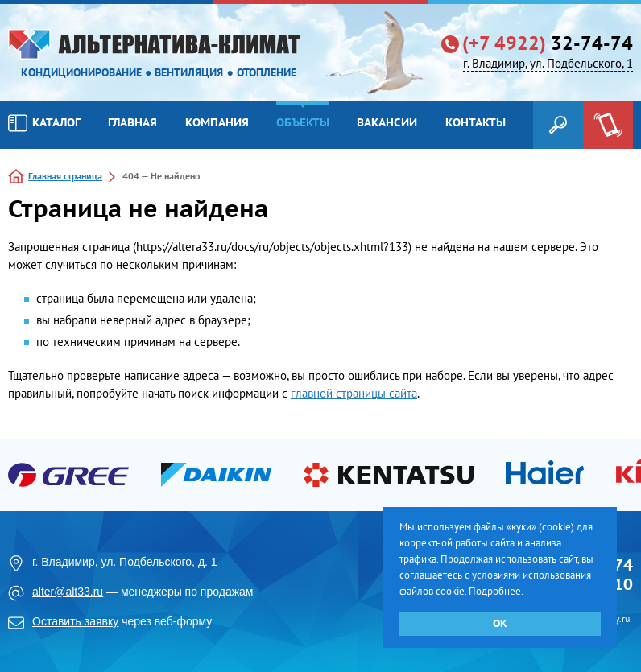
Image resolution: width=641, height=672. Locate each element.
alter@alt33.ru (68, 592)
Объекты (303, 122)
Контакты (476, 122)
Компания (217, 122)
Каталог (44, 123)
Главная (132, 122)
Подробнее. (496, 591)
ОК (500, 623)
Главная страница (65, 176)
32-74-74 (548, 43)
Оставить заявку (75, 621)
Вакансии (387, 122)
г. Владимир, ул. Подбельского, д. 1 (125, 562)
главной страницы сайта (354, 393)
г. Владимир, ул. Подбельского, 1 (548, 63)
